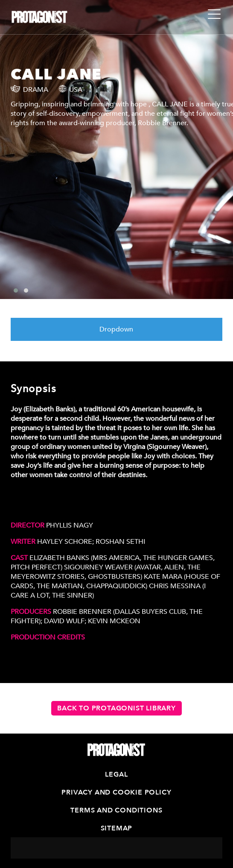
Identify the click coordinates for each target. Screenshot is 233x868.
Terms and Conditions (116, 810)
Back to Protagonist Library (116, 708)
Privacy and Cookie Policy (116, 792)
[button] (16, 290)
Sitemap (117, 828)
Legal (116, 774)
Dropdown (116, 329)
